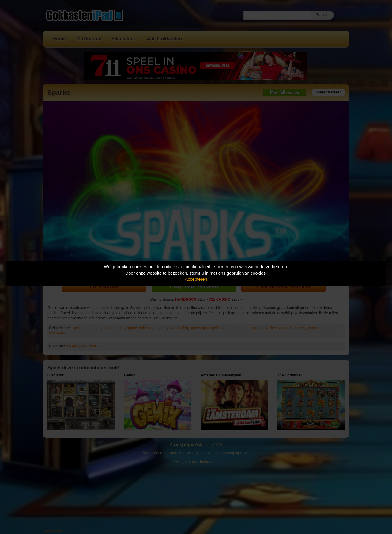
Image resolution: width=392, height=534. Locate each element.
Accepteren (196, 279)
